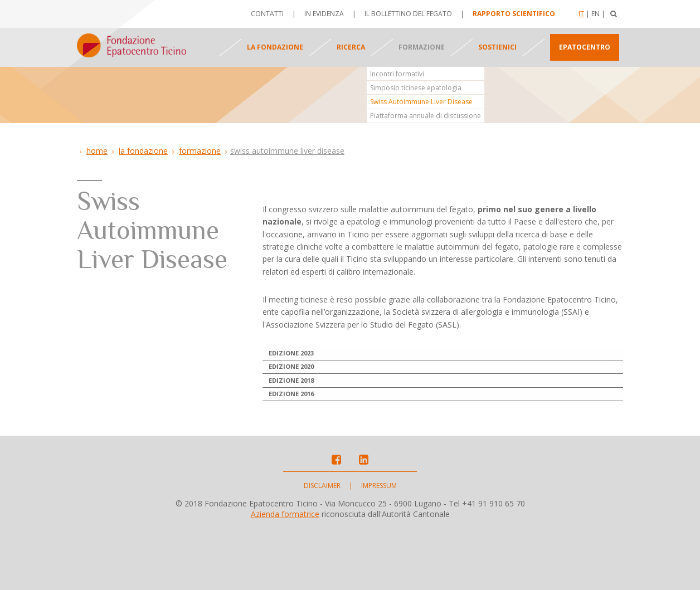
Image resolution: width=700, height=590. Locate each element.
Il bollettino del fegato (408, 14)
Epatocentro (585, 47)
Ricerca (351, 47)
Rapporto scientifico (514, 14)
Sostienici (497, 47)
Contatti (267, 14)
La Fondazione (143, 151)
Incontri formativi (397, 74)
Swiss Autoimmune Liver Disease (421, 102)
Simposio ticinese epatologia (416, 88)
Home (97, 151)
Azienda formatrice (285, 574)
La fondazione (275, 47)
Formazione (422, 47)
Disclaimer (322, 546)
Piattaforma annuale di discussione (426, 116)
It (581, 14)
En (596, 14)
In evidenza (324, 14)
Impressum (379, 546)
